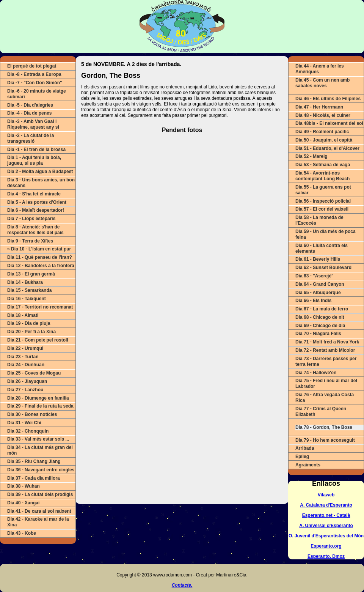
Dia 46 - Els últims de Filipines (328, 99)
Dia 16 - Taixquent (27, 299)
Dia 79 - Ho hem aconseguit (325, 440)
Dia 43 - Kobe (22, 533)
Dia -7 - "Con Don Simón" (35, 83)
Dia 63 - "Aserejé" (315, 276)
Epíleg (302, 457)
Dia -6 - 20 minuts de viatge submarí (37, 94)
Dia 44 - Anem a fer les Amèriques (320, 69)
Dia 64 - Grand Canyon (320, 284)
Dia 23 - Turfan (23, 357)
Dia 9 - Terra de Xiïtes (30, 241)
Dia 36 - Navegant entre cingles (41, 470)
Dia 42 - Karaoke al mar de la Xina (38, 522)
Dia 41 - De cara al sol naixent (39, 511)
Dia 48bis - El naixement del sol (329, 123)
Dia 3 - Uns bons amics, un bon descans (41, 183)
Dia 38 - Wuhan (24, 486)
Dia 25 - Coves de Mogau (34, 373)
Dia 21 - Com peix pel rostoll (38, 340)
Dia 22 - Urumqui (25, 348)
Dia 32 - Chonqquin (28, 431)
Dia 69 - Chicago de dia (320, 326)
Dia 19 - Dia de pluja (29, 323)
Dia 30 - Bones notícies (32, 414)
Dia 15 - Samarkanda (29, 290)
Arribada (305, 448)
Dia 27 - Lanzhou (25, 390)
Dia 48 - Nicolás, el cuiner (323, 115)
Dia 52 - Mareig (311, 156)
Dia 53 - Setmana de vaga (323, 165)
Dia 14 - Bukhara (25, 282)
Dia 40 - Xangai (23, 503)
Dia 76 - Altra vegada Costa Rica (325, 398)
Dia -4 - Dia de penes (29, 113)
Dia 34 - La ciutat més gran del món (40, 450)
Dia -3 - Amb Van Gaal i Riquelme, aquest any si (33, 124)
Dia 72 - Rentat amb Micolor (325, 350)
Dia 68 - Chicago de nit (320, 317)
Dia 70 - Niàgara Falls (318, 334)
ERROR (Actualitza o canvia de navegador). (182, 313)
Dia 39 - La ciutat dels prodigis (40, 494)
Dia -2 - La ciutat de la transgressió (31, 138)
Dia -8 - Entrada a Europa (34, 74)
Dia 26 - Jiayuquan (27, 381)
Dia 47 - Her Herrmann (319, 107)
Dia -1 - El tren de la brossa (36, 150)
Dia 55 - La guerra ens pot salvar (323, 190)
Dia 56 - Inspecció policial (323, 201)
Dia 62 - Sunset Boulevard (323, 268)
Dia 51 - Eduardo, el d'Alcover (327, 148)
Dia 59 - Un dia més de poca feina (326, 234)
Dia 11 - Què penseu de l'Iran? (40, 257)
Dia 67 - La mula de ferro (322, 309)
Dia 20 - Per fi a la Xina (31, 332)
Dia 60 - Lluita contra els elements (322, 248)
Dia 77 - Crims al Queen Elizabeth (321, 412)
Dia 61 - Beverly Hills (318, 259)
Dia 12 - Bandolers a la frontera (41, 266)
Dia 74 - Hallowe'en (316, 373)
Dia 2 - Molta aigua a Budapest (40, 172)
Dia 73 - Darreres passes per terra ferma (326, 361)
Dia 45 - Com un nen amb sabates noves (322, 83)
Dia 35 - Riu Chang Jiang (34, 461)
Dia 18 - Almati (23, 315)
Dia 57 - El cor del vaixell (322, 209)
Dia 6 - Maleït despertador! (36, 210)
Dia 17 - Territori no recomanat (40, 307)
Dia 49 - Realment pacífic (322, 132)
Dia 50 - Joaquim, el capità (324, 140)
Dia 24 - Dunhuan (26, 365)
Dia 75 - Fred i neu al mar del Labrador (326, 383)
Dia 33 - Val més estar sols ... (38, 439)
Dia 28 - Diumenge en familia (38, 398)
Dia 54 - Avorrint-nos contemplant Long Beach (322, 176)
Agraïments (308, 465)
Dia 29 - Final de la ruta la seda (40, 406)
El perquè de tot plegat (32, 66)
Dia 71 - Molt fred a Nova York (327, 342)
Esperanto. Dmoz (326, 556)
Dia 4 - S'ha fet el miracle (34, 194)
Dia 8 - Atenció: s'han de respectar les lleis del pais (35, 230)
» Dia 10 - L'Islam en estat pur (39, 249)
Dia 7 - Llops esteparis (31, 219)
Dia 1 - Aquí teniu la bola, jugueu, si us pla (34, 160)
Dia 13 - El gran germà (31, 274)
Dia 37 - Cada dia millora (34, 478)
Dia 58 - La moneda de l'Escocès (319, 220)
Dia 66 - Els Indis (313, 301)
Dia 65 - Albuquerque (318, 293)
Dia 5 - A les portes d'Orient (37, 202)
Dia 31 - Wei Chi (24, 423)
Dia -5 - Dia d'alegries (30, 105)
